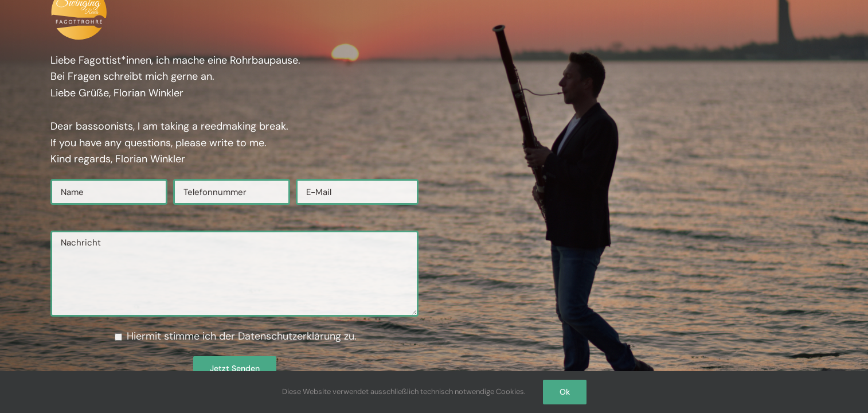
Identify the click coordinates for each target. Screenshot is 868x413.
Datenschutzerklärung (291, 336)
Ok (565, 392)
